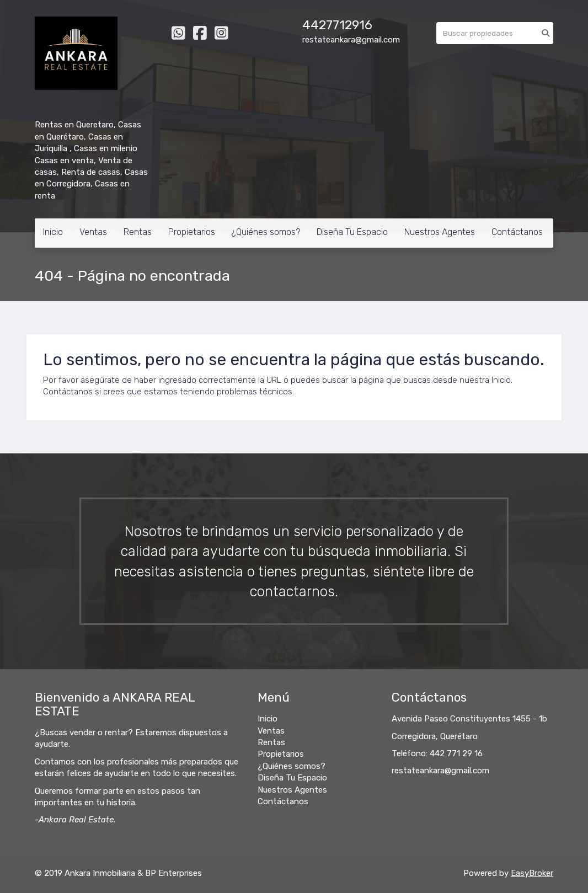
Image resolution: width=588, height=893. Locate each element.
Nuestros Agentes (440, 232)
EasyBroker (532, 873)
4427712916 (337, 25)
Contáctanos (517, 232)
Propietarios (192, 232)
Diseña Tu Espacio (352, 232)
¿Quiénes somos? (266, 232)
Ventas (93, 232)
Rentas (138, 232)
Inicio (53, 232)
